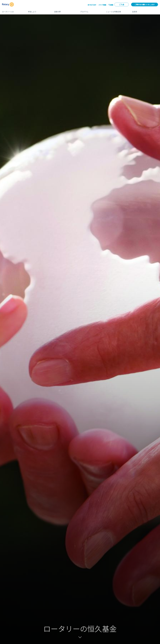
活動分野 (65, 11)
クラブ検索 (102, 5)
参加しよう (39, 11)
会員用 (145, 11)
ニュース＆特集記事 (117, 11)
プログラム (91, 11)
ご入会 (122, 4)
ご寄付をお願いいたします (145, 4)
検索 (112, 5)
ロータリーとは (13, 11)
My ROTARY (92, 5)
